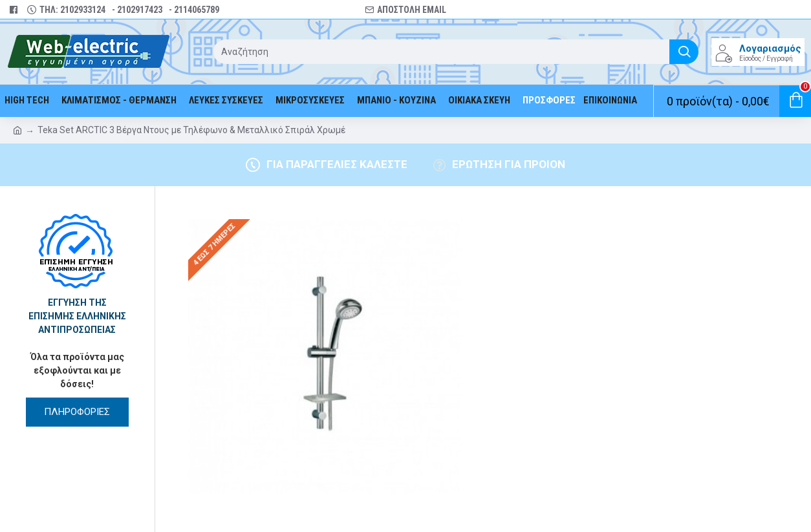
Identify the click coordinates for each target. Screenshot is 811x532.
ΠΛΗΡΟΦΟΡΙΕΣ (77, 412)
